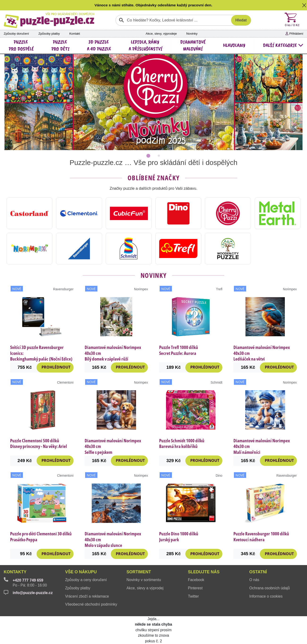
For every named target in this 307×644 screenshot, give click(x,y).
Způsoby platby (49, 34)
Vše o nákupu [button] (81, 572)
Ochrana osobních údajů (270, 588)
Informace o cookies (266, 596)
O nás (254, 580)
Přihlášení (294, 34)
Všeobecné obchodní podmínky (91, 604)
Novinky (192, 34)
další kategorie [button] (283, 45)
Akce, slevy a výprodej (145, 588)
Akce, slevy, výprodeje (161, 34)
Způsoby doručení (16, 34)
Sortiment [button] (139, 572)
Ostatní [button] (258, 572)
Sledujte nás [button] (204, 572)
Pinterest (195, 588)
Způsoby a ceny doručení (86, 580)
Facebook (196, 580)
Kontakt (75, 34)
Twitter (193, 596)
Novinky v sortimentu (144, 580)
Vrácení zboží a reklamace (87, 596)
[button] (304, 5)
